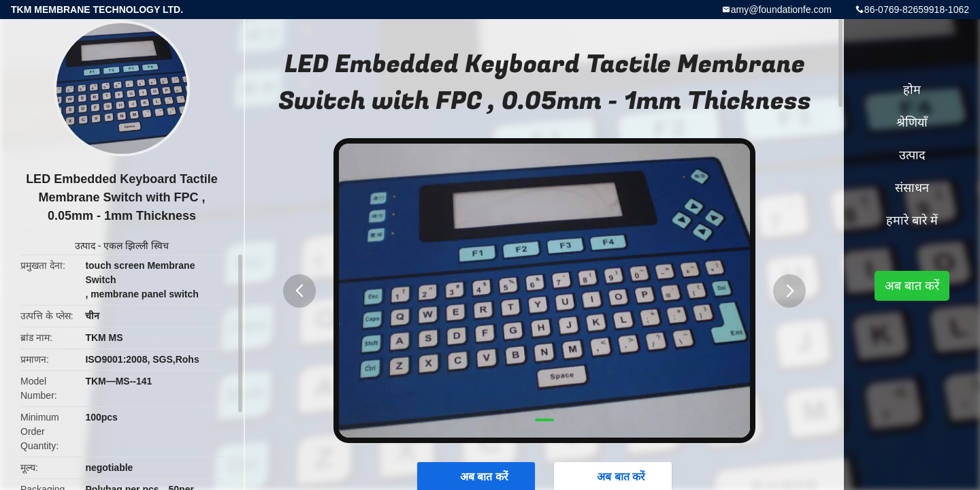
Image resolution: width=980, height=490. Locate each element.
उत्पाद (85, 246)
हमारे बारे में (912, 220)
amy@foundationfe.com (781, 10)
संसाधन (912, 188)
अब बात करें (912, 286)
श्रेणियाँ (912, 122)
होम (912, 90)
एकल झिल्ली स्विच (136, 246)
